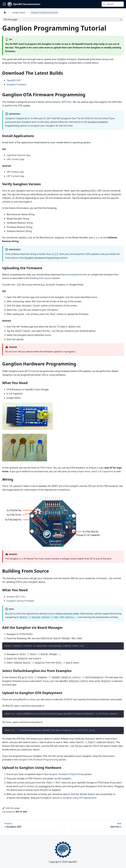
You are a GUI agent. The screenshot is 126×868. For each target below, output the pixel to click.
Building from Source (41, 278)
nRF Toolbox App (15, 172)
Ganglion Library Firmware (20, 601)
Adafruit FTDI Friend (41, 468)
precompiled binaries (76, 275)
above (94, 297)
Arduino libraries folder (67, 614)
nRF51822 (66, 102)
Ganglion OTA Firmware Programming (38, 760)
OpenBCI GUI (14, 80)
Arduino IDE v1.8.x (16, 597)
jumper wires (83, 471)
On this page (11, 19)
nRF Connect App (15, 159)
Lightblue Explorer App (18, 155)
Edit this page (11, 808)
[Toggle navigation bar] (4, 4)
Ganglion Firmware (16, 84)
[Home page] (5, 13)
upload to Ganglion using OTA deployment (74, 798)
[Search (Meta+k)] (113, 4)
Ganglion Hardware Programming (42, 258)
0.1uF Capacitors (104, 471)
